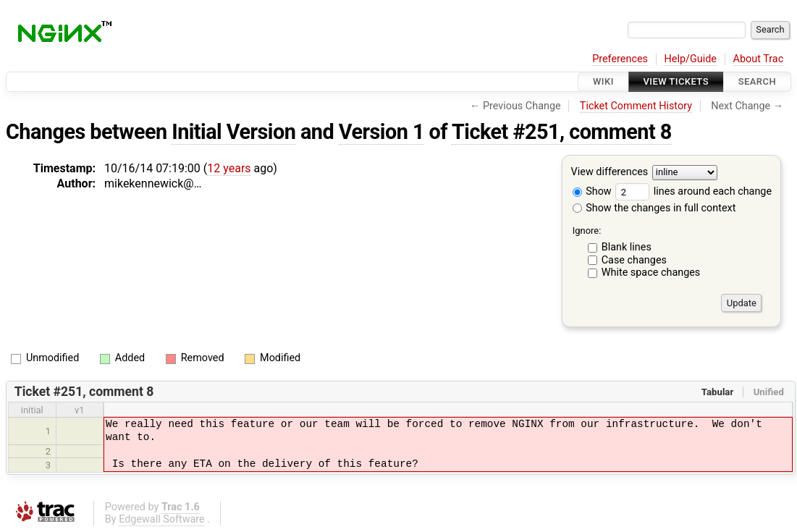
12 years (229, 168)
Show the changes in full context (654, 208)
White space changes (651, 273)
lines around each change (693, 191)
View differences (610, 173)
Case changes (634, 260)
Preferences (620, 59)
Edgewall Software (162, 519)
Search (757, 81)
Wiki (603, 81)
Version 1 (381, 132)
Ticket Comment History (636, 106)
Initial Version (233, 132)
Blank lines (627, 247)
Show (592, 191)
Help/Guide (691, 59)
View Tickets (676, 81)
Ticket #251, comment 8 (562, 132)
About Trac (759, 59)
